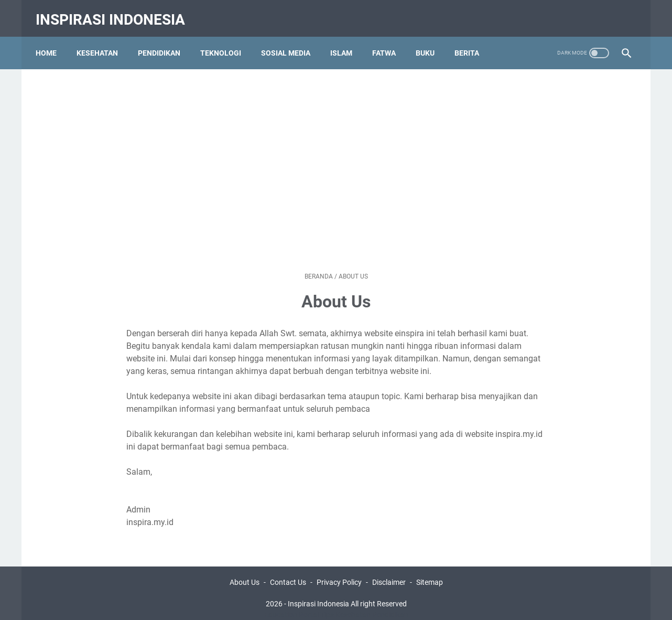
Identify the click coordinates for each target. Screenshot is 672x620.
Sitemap (430, 571)
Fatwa (389, 41)
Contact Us (288, 571)
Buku (430, 41)
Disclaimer (389, 571)
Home (51, 41)
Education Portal (291, 604)
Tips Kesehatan (345, 604)
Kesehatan (102, 41)
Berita (472, 41)
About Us (245, 571)
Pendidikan (164, 41)
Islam (346, 41)
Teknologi (225, 41)
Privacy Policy (339, 571)
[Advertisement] (336, 149)
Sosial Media (290, 41)
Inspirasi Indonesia (115, 12)
